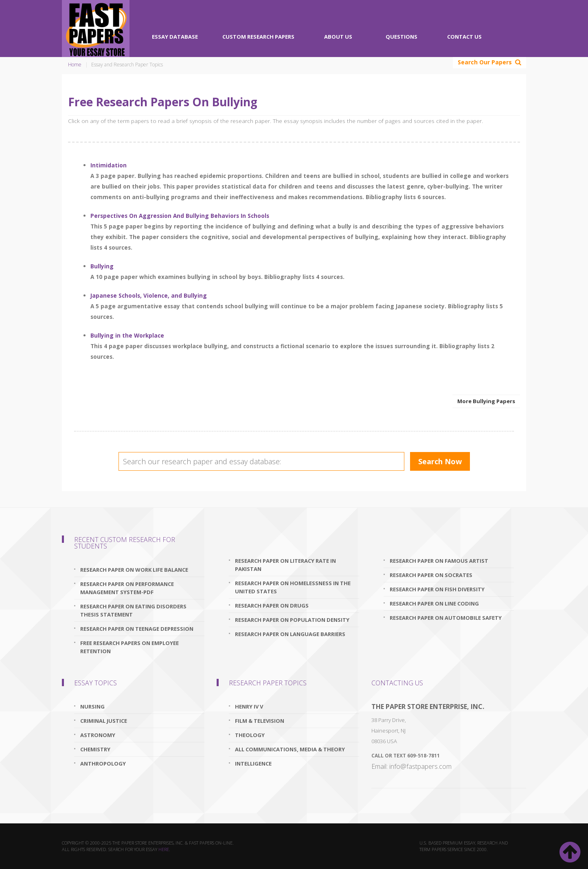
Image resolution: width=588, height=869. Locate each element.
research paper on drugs (272, 606)
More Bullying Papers (486, 401)
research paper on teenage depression (137, 629)
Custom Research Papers (258, 37)
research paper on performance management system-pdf (127, 588)
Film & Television (260, 721)
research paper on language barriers (290, 634)
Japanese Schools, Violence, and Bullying (149, 295)
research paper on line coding (434, 603)
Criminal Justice (104, 721)
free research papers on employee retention (129, 647)
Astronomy (98, 735)
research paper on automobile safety (446, 618)
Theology (250, 735)
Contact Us (464, 37)
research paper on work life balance (134, 570)
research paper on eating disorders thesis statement (133, 610)
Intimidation (109, 165)
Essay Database (175, 37)
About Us (338, 37)
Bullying (102, 266)
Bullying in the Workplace (127, 335)
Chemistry (95, 749)
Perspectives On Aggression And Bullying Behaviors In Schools (180, 216)
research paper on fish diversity (437, 589)
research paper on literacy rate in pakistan (285, 565)
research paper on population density (292, 620)
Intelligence (253, 764)
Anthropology (103, 764)
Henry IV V (249, 707)
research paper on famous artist (439, 561)
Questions (402, 37)
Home (75, 65)
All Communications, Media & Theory (290, 749)
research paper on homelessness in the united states (293, 587)
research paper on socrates (431, 575)
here (164, 849)
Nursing (92, 707)
